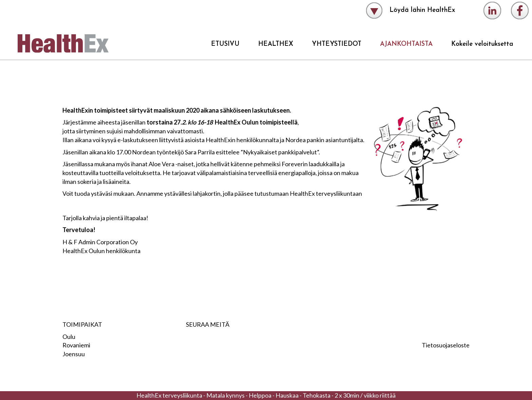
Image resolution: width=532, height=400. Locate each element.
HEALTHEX (276, 44)
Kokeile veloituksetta (482, 44)
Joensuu (74, 354)
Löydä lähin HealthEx (411, 11)
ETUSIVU (225, 44)
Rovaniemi (76, 345)
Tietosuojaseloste (446, 345)
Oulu (69, 337)
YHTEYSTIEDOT (337, 44)
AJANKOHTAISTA (406, 44)
